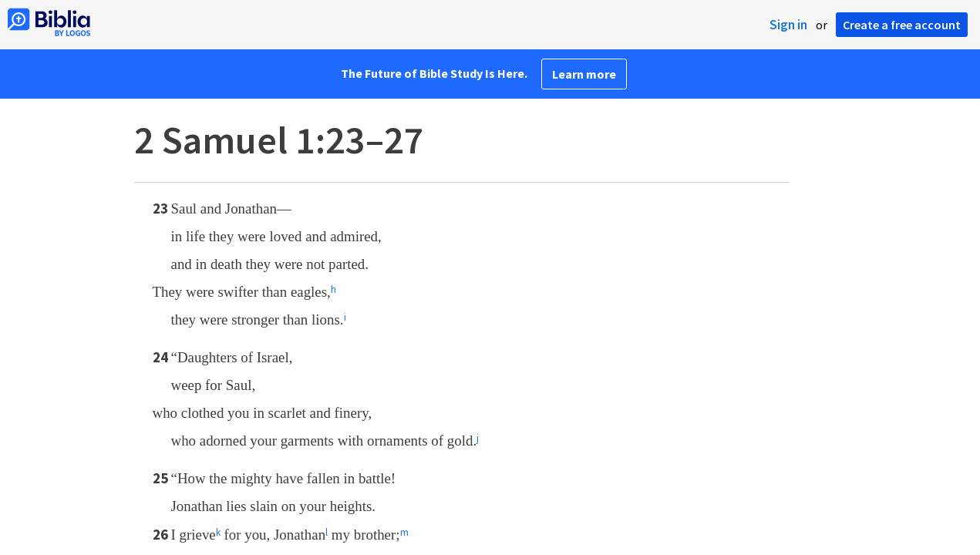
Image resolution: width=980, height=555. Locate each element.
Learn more (584, 74)
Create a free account (902, 25)
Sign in (788, 25)
